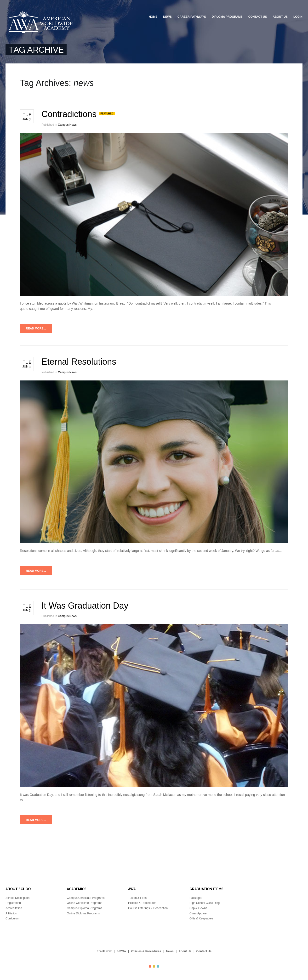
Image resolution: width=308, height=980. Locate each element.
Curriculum (12, 918)
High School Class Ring (205, 903)
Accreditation (14, 908)
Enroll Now (104, 951)
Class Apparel (198, 913)
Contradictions (70, 114)
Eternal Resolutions (79, 362)
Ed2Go (121, 951)
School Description (17, 898)
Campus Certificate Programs (86, 898)
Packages (196, 898)
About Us (280, 17)
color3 (158, 966)
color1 (150, 966)
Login (298, 17)
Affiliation (11, 913)
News (167, 17)
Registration (13, 903)
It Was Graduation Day (85, 606)
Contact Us (258, 17)
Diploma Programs (227, 17)
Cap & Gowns (198, 908)
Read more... (36, 329)
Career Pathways (192, 17)
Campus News (67, 125)
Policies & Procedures (142, 903)
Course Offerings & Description (148, 908)
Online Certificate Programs (84, 903)
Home (153, 17)
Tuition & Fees (137, 898)
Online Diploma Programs (83, 913)
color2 (154, 966)
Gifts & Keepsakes (201, 918)
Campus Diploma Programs (84, 908)
